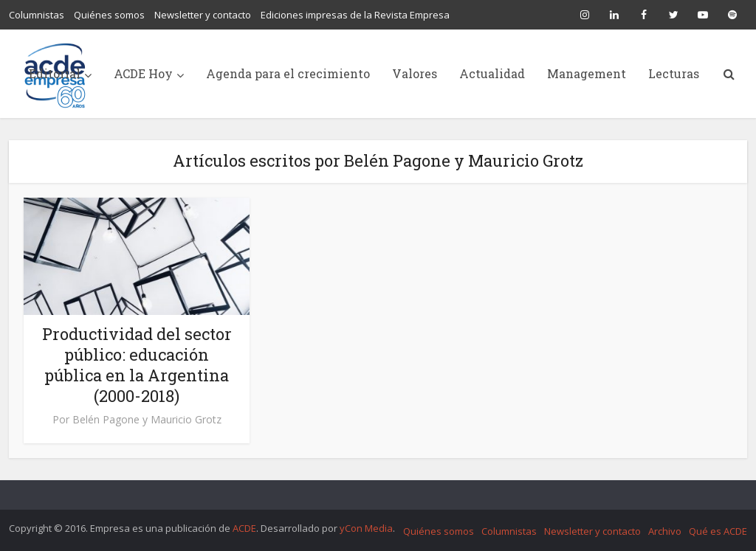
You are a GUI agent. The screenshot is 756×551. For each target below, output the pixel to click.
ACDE (244, 528)
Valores (415, 73)
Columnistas (37, 15)
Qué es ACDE (718, 531)
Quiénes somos (109, 15)
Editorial (55, 73)
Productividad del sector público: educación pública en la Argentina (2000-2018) (137, 365)
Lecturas (674, 73)
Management (587, 73)
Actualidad (492, 73)
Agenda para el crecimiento (288, 73)
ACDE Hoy (143, 73)
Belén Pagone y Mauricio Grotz (147, 420)
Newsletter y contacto (203, 15)
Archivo (665, 531)
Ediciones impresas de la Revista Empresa (355, 15)
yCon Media (366, 528)
